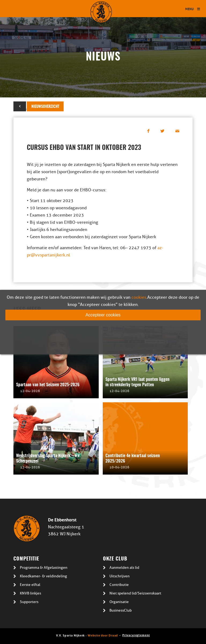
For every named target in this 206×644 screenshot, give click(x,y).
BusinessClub (121, 610)
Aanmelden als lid (124, 568)
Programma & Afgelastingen (44, 568)
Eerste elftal (30, 585)
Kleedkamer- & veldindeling (43, 576)
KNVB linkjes (30, 593)
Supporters (29, 602)
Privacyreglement (136, 635)
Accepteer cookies (103, 315)
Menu (193, 9)
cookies (139, 297)
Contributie (119, 585)
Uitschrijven (119, 576)
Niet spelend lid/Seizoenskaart (135, 593)
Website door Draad (103, 635)
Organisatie (119, 602)
